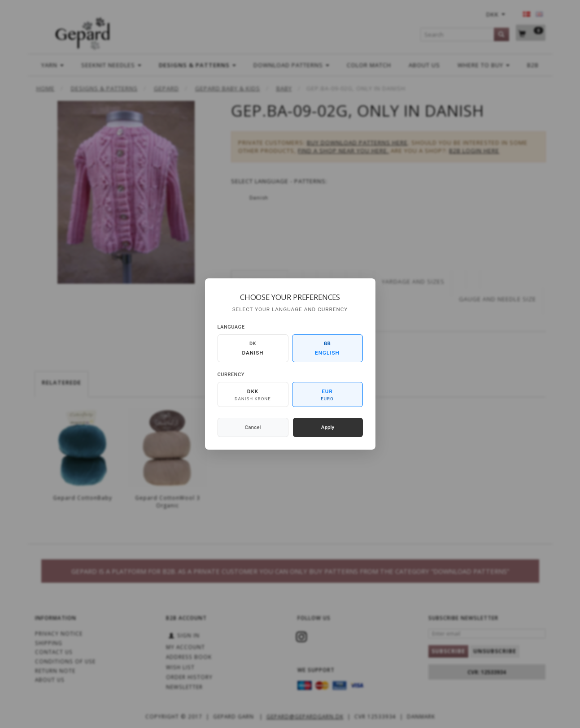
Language (231, 327)
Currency (231, 375)
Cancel (253, 427)
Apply (328, 427)
